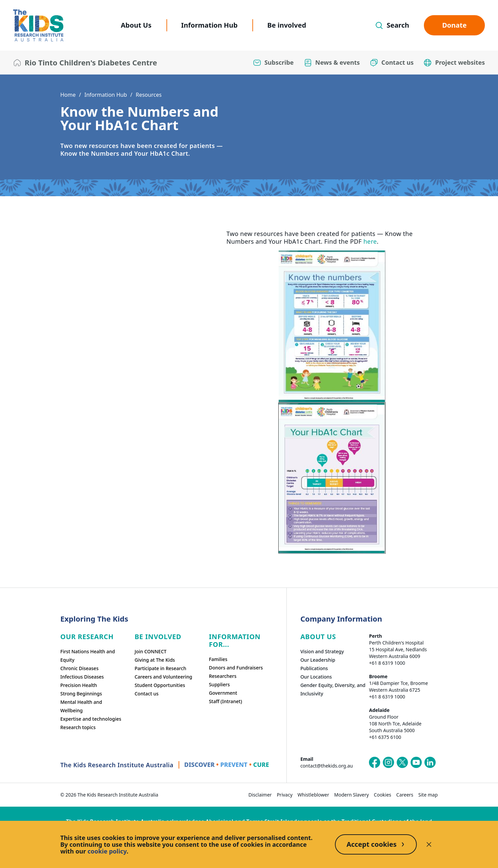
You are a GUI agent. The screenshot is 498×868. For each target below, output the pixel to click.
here (370, 241)
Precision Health (79, 685)
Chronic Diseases (79, 668)
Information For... (235, 640)
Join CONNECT (150, 651)
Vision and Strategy (322, 651)
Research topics (78, 727)
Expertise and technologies (91, 719)
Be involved (287, 25)
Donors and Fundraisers (236, 668)
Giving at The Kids (155, 660)
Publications (314, 668)
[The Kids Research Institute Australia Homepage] (38, 25)
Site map (428, 795)
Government (223, 693)
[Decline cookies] (429, 844)
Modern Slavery (352, 795)
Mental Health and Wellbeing (81, 706)
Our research (87, 637)
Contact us (146, 694)
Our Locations (316, 677)
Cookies (383, 795)
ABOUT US (318, 637)
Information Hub (210, 25)
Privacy (285, 795)
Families (218, 659)
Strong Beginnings (81, 694)
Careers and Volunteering (163, 677)
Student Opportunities (160, 685)
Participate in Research (160, 668)
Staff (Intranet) (225, 701)
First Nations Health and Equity (88, 656)
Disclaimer (260, 795)
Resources (149, 95)
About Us (136, 25)
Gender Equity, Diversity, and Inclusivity (333, 689)
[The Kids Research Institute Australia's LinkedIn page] (430, 762)
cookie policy (107, 851)
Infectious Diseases (82, 677)
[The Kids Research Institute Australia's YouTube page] (416, 762)
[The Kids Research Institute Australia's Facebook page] (375, 762)
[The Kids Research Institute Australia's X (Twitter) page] (402, 762)
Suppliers (219, 684)
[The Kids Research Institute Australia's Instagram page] (388, 762)
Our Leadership (318, 660)
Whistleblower (313, 795)
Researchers (223, 676)
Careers (405, 795)
